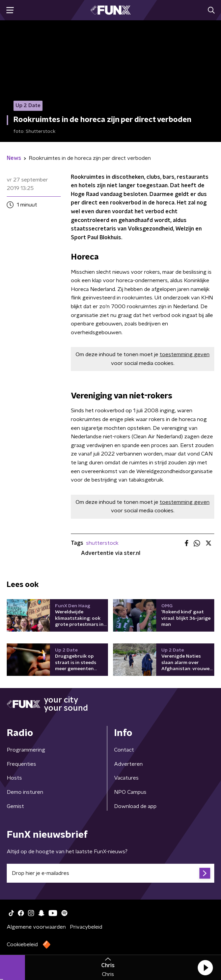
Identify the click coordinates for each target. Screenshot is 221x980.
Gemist (15, 806)
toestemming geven (185, 354)
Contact (124, 750)
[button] (205, 967)
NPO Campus (130, 792)
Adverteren (128, 764)
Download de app (135, 806)
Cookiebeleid (22, 945)
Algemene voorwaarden (36, 927)
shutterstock (102, 543)
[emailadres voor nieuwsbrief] (110, 873)
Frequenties (21, 764)
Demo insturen (25, 792)
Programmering (26, 750)
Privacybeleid (86, 927)
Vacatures (126, 778)
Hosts (14, 778)
